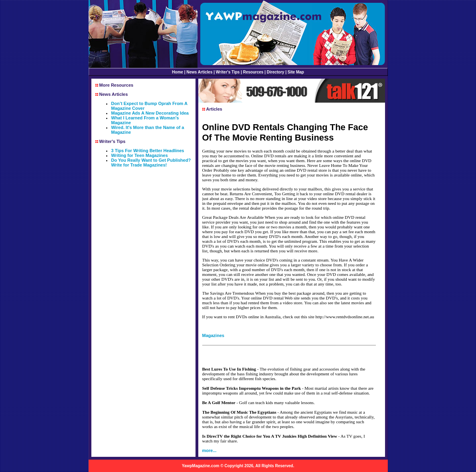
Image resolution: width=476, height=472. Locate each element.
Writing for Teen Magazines (140, 155)
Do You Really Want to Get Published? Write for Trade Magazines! (151, 163)
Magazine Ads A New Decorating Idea (150, 113)
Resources (253, 72)
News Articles (199, 72)
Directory (276, 72)
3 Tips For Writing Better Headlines (148, 151)
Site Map (296, 72)
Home (178, 72)
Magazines (213, 335)
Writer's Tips (228, 72)
